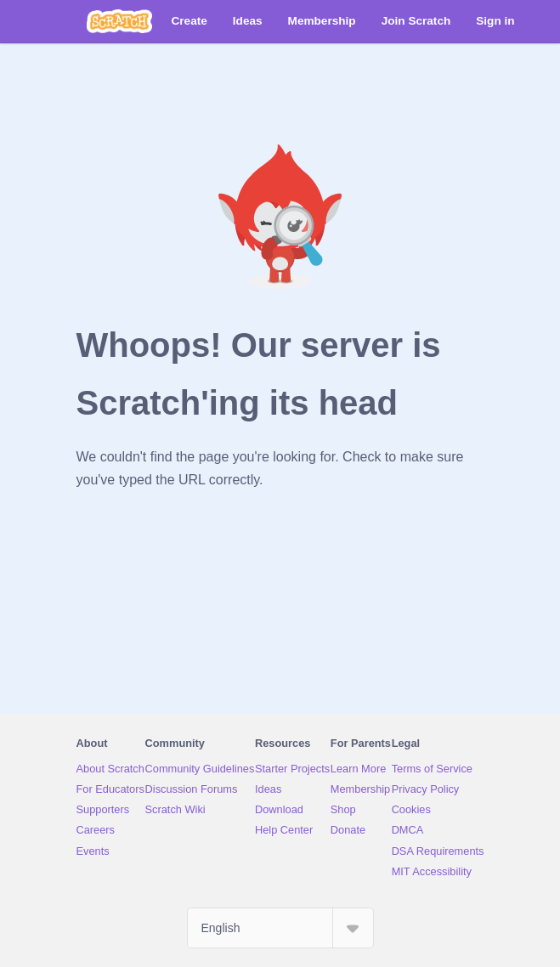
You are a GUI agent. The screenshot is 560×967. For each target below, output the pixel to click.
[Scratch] (119, 21)
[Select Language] (280, 928)
